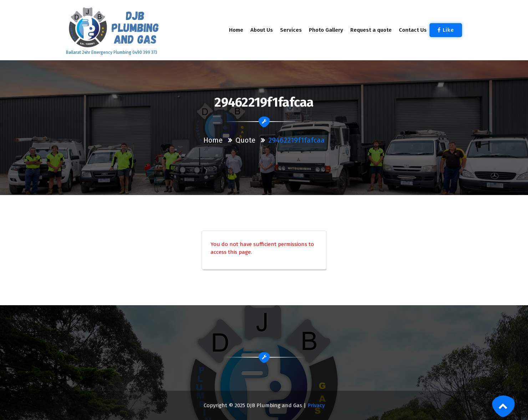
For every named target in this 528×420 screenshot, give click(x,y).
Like (446, 30)
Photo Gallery (326, 30)
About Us (262, 30)
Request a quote (371, 30)
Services (291, 30)
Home (236, 30)
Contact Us (413, 30)
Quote (245, 140)
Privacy (316, 405)
